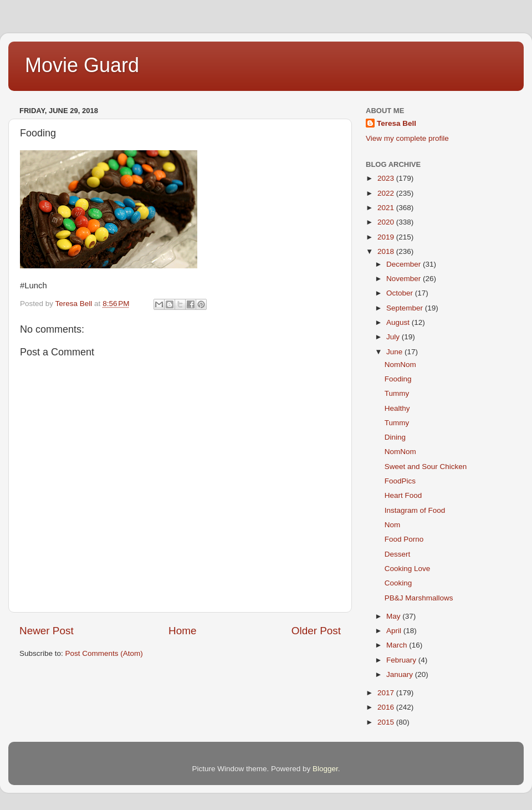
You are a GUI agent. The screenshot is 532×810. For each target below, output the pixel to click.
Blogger (325, 769)
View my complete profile (407, 138)
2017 (387, 693)
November (405, 279)
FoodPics (400, 481)
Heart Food (403, 495)
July (394, 337)
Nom (393, 525)
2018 (387, 251)
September (406, 308)
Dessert (398, 554)
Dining (395, 437)
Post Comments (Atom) (104, 653)
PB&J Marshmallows (419, 598)
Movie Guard (82, 65)
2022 (387, 193)
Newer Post (47, 631)
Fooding (398, 379)
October (401, 293)
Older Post (316, 631)
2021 (387, 208)
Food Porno (404, 539)
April (395, 631)
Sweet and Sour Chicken (426, 467)
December (405, 264)
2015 (387, 722)
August (399, 322)
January (401, 674)
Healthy (397, 408)
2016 (387, 707)
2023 (387, 178)
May (394, 616)
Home (182, 631)
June (395, 352)
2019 (387, 237)
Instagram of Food (415, 510)
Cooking (398, 583)
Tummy (397, 393)
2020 (387, 222)
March (398, 645)
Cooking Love (408, 569)
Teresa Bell (397, 123)
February (402, 660)
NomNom (400, 365)
